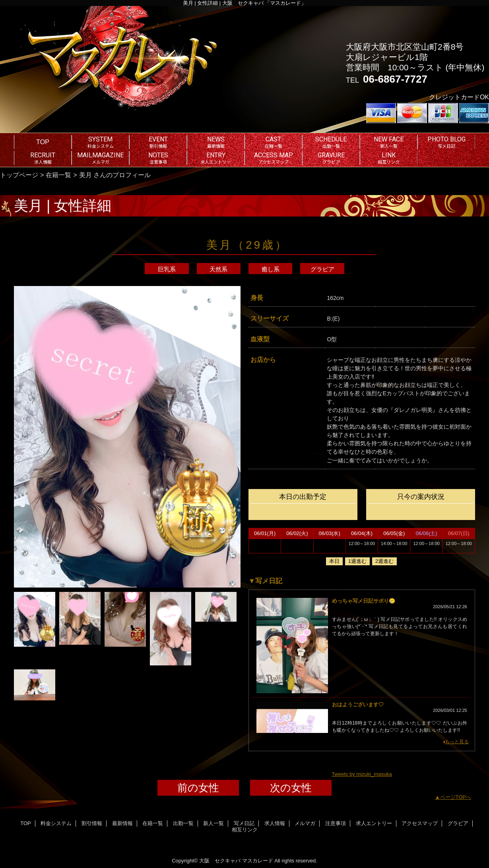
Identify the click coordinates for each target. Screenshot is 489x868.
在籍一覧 (58, 175)
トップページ (19, 175)
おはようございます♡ (358, 705)
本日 (334, 561)
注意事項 (336, 823)
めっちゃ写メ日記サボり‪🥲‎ (364, 601)
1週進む (357, 561)
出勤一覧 (183, 823)
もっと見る (457, 742)
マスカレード (258, 861)
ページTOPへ (456, 797)
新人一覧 (213, 823)
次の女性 (291, 788)
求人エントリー (374, 823)
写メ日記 (244, 823)
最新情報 (122, 823)
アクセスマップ (420, 823)
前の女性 (198, 788)
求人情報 (275, 823)
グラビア (322, 269)
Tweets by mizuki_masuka (362, 774)
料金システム (56, 823)
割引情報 (92, 823)
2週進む (384, 561)
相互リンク (245, 830)
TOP (43, 142)
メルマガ (305, 823)
